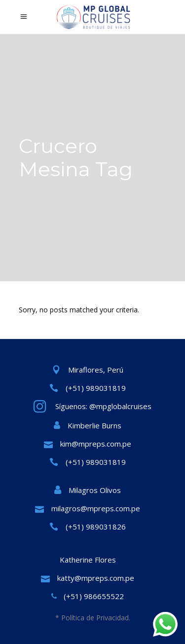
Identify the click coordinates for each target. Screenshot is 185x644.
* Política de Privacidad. (93, 618)
